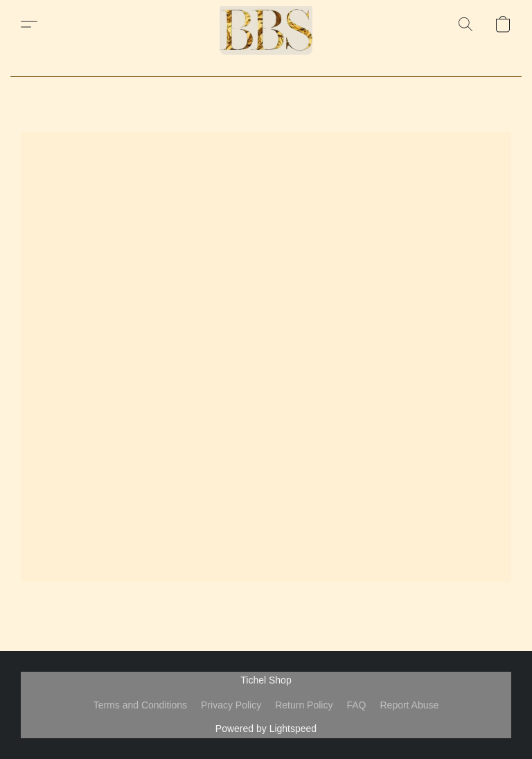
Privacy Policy (231, 705)
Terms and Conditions (140, 705)
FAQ (356, 705)
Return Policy (304, 705)
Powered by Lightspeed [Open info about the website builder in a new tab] (266, 729)
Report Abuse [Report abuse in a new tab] (409, 705)
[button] (266, 24)
